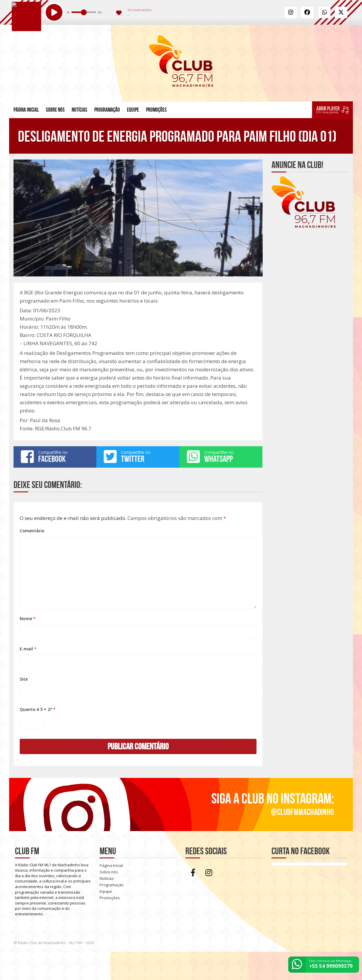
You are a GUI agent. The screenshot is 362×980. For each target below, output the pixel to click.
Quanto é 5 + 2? (38, 709)
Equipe (133, 110)
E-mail (28, 649)
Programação (107, 110)
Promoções (156, 110)
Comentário (32, 531)
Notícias (79, 110)
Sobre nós (55, 110)
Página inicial (26, 110)
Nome (28, 619)
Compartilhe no (55, 457)
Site (24, 679)
